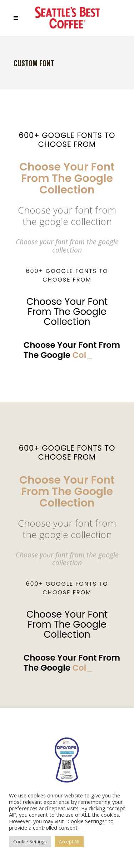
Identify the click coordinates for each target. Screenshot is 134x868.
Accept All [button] (69, 841)
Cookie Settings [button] (30, 841)
